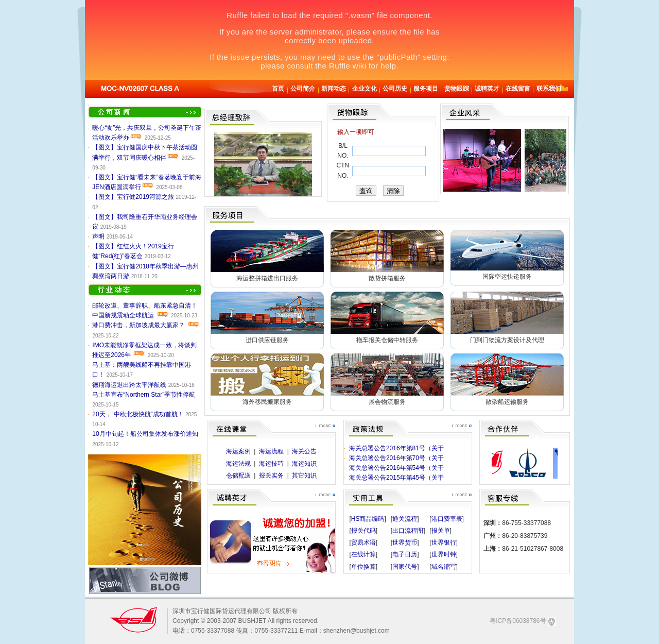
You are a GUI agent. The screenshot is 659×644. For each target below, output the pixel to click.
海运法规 (238, 464)
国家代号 (405, 567)
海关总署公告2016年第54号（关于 (396, 468)
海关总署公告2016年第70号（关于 (396, 458)
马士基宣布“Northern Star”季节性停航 (144, 395)
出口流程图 (408, 531)
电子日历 (405, 554)
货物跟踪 (457, 89)
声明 (98, 236)
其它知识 (304, 476)
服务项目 (426, 89)
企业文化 (365, 89)
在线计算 (363, 554)
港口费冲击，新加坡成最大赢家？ (138, 325)
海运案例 (238, 451)
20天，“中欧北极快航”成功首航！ (138, 414)
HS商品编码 (368, 519)
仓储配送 (238, 476)
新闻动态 (334, 89)
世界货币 (405, 543)
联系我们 (549, 89)
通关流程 (405, 519)
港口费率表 (447, 519)
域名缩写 (444, 567)
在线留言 (518, 89)
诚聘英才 (487, 89)
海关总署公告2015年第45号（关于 (396, 478)
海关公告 (304, 451)
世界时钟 (444, 554)
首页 (278, 89)
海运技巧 (271, 464)
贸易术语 (363, 543)
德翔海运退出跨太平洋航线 (129, 385)
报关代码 (363, 531)
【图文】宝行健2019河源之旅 (133, 197)
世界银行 (444, 543)
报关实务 (271, 476)
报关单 (441, 531)
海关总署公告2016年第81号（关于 (396, 448)
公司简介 (303, 89)
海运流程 (271, 451)
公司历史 (395, 89)
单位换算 (363, 567)
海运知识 (304, 464)
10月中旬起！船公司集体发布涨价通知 (145, 434)
